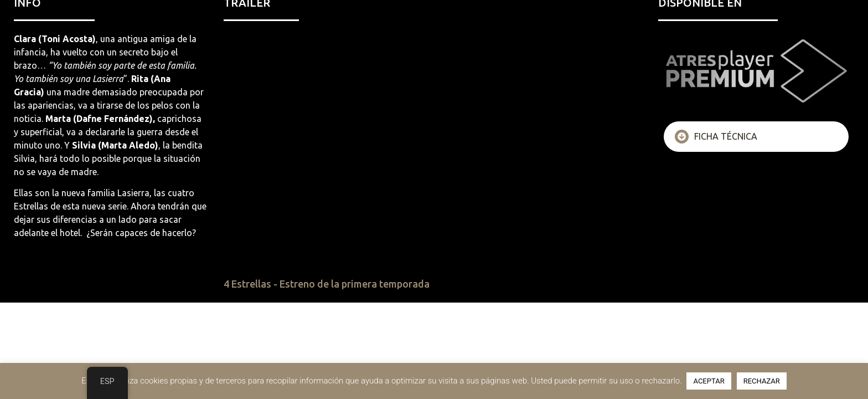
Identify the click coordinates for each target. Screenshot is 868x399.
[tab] (756, 137)
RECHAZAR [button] (762, 381)
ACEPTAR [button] (709, 381)
